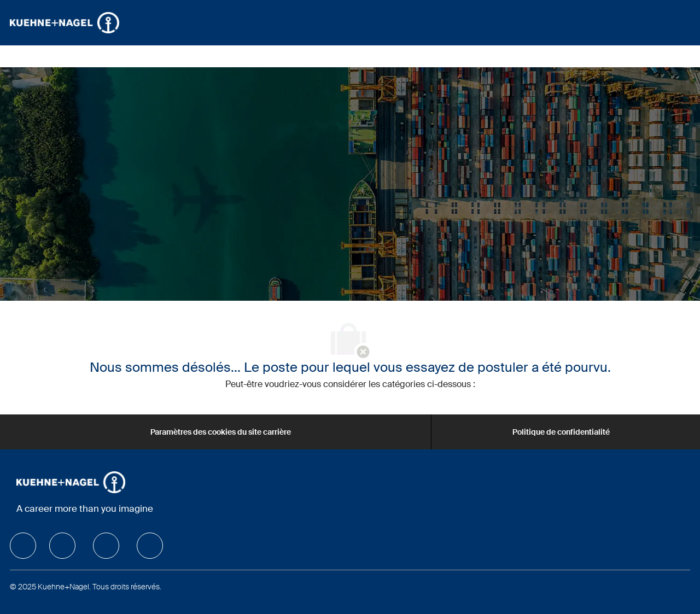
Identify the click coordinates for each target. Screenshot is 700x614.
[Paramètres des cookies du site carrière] (221, 432)
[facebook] (23, 546)
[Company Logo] (65, 23)
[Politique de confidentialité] (561, 432)
